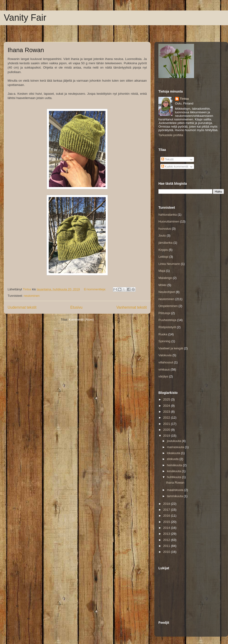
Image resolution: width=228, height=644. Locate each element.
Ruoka (163, 334)
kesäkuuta (174, 471)
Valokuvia (165, 355)
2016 (167, 516)
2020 (167, 430)
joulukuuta (174, 441)
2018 (167, 504)
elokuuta (173, 459)
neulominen (31, 296)
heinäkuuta (175, 465)
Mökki (162, 285)
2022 (167, 418)
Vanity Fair (25, 18)
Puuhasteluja (167, 320)
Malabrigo (165, 278)
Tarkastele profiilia (171, 135)
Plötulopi (164, 313)
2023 (167, 412)
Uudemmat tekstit (22, 307)
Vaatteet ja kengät (171, 348)
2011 (167, 546)
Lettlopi (163, 257)
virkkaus (164, 369)
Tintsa (184, 99)
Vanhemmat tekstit (132, 307)
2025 (167, 399)
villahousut (166, 362)
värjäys (163, 376)
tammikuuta (175, 496)
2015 (167, 522)
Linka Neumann (169, 264)
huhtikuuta (175, 477)
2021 (167, 424)
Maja (162, 271)
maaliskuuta (176, 490)
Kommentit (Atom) (81, 320)
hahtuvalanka (168, 215)
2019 (167, 436)
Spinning (164, 341)
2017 (167, 510)
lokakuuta (174, 453)
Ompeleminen (168, 306)
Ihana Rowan (26, 50)
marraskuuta (176, 447)
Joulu (162, 235)
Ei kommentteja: (95, 289)
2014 (167, 528)
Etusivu (76, 307)
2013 (167, 534)
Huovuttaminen (169, 221)
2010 (167, 552)
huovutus (165, 229)
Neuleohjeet (167, 292)
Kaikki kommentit (175, 166)
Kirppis (163, 250)
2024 (167, 406)
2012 (167, 540)
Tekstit (167, 159)
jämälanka (165, 243)
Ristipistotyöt (167, 327)
